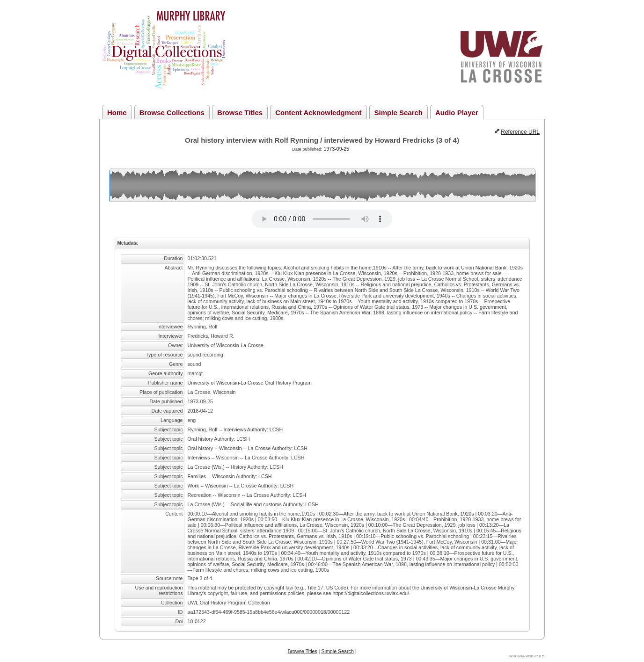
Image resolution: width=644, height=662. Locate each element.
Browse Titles (240, 113)
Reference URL (520, 132)
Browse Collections (172, 113)
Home (117, 113)
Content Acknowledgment (318, 113)
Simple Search (399, 113)
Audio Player (457, 113)
